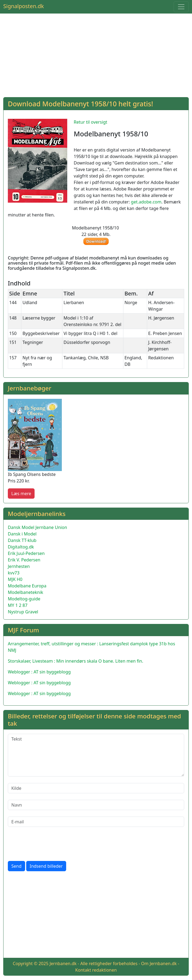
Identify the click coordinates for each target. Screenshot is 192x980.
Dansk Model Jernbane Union (37, 527)
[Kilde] (96, 788)
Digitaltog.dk (21, 547)
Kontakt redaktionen (96, 970)
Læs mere (21, 494)
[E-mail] (96, 822)
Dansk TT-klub (22, 540)
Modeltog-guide (24, 599)
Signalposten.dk (23, 6)
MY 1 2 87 (18, 605)
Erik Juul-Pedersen (26, 553)
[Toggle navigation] (181, 7)
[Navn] (96, 805)
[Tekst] (96, 755)
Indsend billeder (46, 866)
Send (16, 866)
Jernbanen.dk (63, 963)
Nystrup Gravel (23, 612)
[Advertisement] (96, 55)
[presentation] (49, 844)
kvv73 (14, 573)
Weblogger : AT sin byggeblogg (39, 672)
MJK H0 (15, 579)
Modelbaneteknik (26, 592)
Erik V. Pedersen (24, 560)
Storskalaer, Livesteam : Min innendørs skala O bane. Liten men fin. (75, 661)
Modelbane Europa (27, 586)
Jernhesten (19, 566)
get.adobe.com (146, 202)
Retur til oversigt (90, 122)
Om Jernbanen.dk (159, 963)
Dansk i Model (22, 534)
